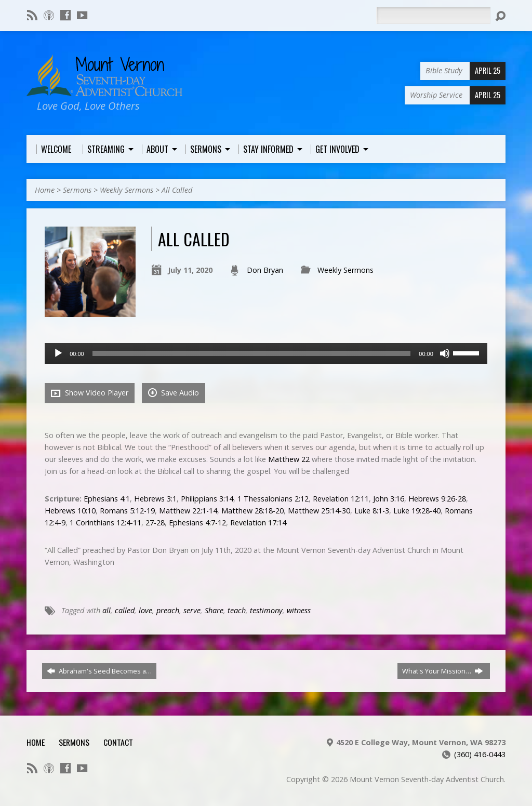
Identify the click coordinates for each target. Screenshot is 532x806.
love (145, 610)
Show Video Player (90, 393)
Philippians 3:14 (207, 499)
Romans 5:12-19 (127, 511)
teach (237, 610)
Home (45, 190)
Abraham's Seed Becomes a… (99, 671)
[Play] (58, 353)
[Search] (433, 16)
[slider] (252, 353)
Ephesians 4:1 (107, 499)
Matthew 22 (289, 459)
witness (299, 610)
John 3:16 (389, 499)
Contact (118, 742)
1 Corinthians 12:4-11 (105, 523)
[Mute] (445, 353)
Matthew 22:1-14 (188, 511)
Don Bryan (265, 270)
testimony (266, 610)
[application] (266, 353)
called (125, 610)
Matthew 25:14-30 (319, 511)
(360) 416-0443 (480, 754)
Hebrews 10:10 (70, 511)
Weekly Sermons (127, 190)
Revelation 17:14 (258, 523)
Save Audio (174, 393)
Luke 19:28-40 (417, 511)
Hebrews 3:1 (155, 499)
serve (192, 610)
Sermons (77, 190)
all (107, 610)
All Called (177, 190)
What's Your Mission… (443, 671)
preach (168, 610)
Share (214, 610)
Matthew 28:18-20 (252, 511)
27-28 (155, 523)
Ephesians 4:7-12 (197, 523)
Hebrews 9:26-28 (437, 499)
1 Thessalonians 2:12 (273, 499)
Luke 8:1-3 (372, 511)
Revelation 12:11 (341, 499)
